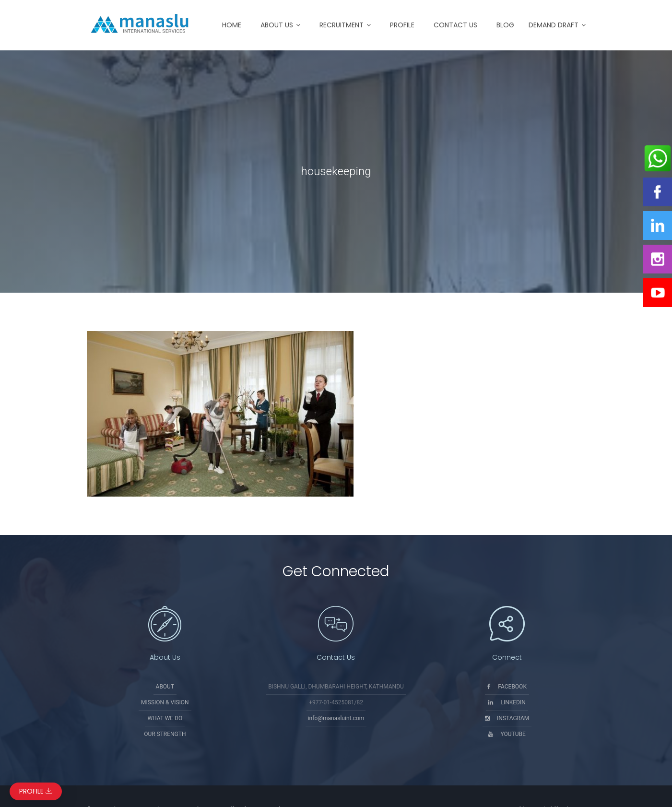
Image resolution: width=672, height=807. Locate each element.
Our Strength (165, 734)
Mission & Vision (165, 702)
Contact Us (455, 25)
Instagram (507, 718)
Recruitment (342, 25)
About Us (277, 25)
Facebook (507, 687)
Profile (402, 25)
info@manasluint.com (336, 718)
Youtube (507, 734)
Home (232, 25)
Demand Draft (554, 25)
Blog (505, 25)
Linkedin (507, 702)
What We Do (165, 718)
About (165, 687)
